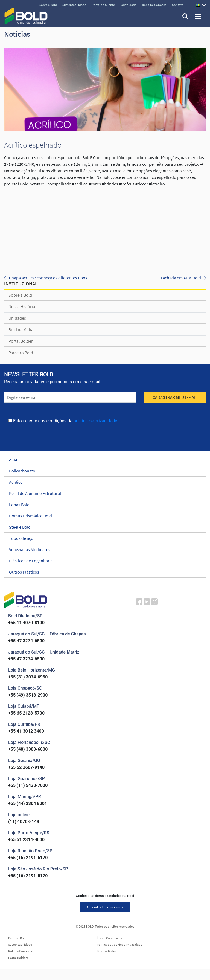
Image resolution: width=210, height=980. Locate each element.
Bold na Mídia (21, 329)
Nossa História (22, 306)
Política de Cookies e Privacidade (119, 945)
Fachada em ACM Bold (181, 278)
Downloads (128, 5)
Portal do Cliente (103, 5)
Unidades (17, 318)
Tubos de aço (103, 538)
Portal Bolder (21, 341)
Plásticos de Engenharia (103, 561)
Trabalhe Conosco (154, 5)
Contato (178, 5)
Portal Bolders (18, 958)
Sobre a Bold (48, 5)
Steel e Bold (103, 527)
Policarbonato (103, 471)
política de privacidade (95, 421)
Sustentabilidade (74, 5)
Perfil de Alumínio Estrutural (103, 493)
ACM (103, 460)
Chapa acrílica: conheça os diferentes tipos (48, 278)
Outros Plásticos (103, 572)
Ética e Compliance (110, 938)
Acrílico (103, 482)
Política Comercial (21, 951)
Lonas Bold (103, 505)
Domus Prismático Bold (103, 516)
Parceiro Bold (21, 353)
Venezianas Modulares (103, 549)
